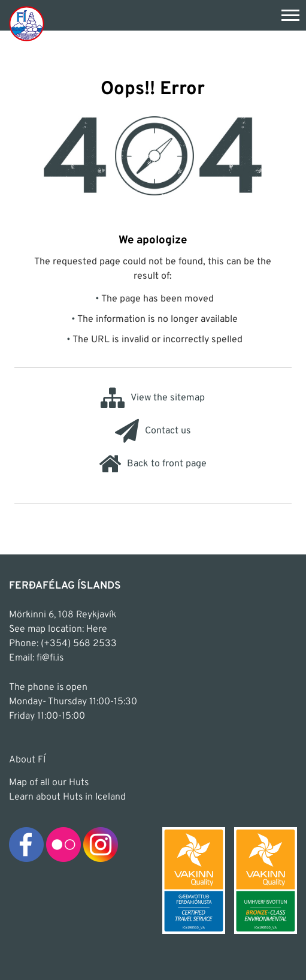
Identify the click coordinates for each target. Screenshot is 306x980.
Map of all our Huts (49, 783)
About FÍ (27, 760)
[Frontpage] (27, 23)
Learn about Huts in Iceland (67, 797)
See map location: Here (58, 629)
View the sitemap (153, 398)
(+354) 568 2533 (79, 644)
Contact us (153, 431)
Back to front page (153, 464)
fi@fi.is (50, 658)
